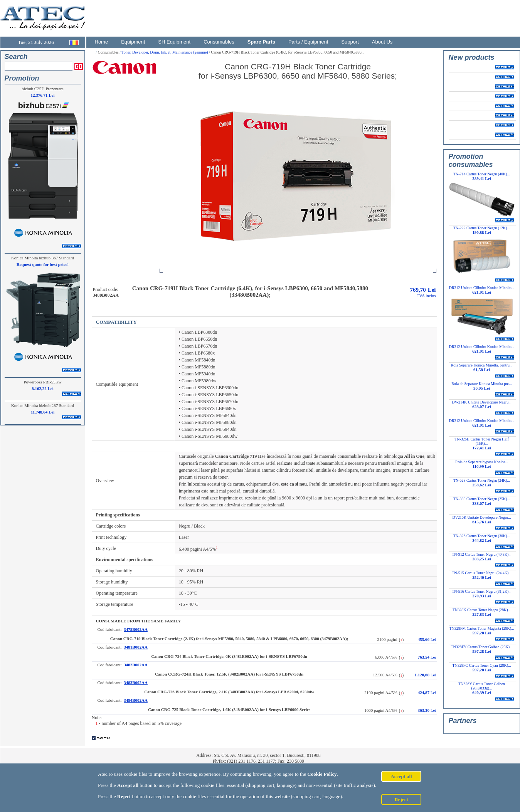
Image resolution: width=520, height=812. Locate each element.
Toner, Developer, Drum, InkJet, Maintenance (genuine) (165, 52)
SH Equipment (174, 42)
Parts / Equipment (308, 42)
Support (350, 42)
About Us (382, 42)
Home (102, 42)
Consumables (219, 42)
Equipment (133, 42)
